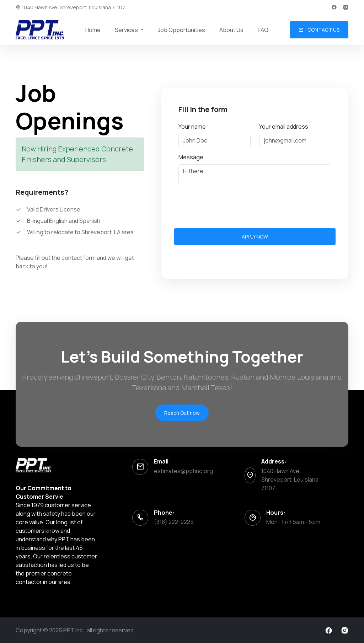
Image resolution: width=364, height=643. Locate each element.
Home (93, 30)
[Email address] (295, 140)
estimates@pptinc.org (183, 471)
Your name (192, 127)
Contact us (319, 30)
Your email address (284, 127)
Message (191, 157)
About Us (231, 30)
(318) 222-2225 (174, 522)
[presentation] (232, 206)
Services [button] (127, 30)
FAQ (263, 30)
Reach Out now (182, 413)
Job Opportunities (181, 30)
